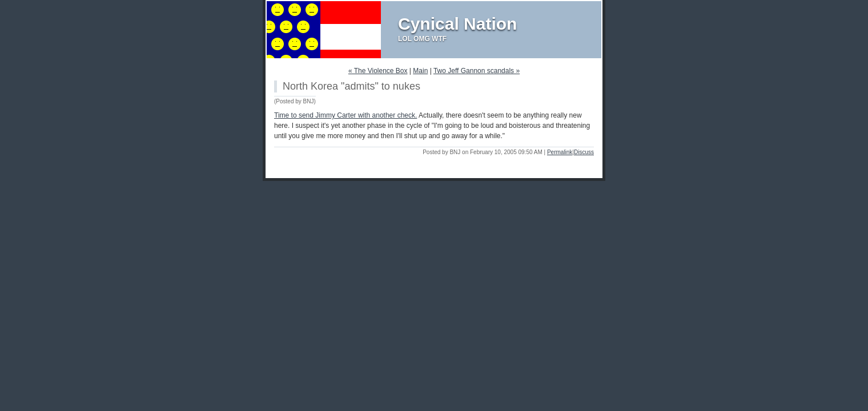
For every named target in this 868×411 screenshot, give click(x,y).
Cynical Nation (457, 24)
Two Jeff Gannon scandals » (477, 71)
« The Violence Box (378, 71)
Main (420, 71)
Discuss (584, 152)
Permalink (560, 152)
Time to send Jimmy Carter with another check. (345, 115)
